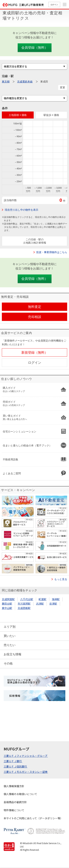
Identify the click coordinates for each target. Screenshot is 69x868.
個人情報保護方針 (14, 786)
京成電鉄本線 (25, 82)
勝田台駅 (7, 604)
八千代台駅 (27, 599)
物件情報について (14, 810)
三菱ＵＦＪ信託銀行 (16, 766)
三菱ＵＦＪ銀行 (13, 761)
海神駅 (56, 599)
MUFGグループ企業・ (23, 681)
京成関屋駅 (8, 599)
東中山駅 (7, 608)
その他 (8, 663)
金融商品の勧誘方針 (15, 802)
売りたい (10, 645)
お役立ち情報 (13, 654)
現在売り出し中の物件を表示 (22, 210)
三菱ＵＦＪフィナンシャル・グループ (26, 756)
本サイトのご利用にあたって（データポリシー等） (33, 818)
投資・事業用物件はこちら (52, 252)
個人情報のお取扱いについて (20, 794)
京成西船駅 (24, 608)
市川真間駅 (24, 604)
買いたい (10, 636)
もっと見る (61, 579)
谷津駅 (53, 604)
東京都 (6, 82)
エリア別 (10, 627)
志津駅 (40, 604)
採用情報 (15, 696)
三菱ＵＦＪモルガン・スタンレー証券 (26, 772)
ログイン (54, 5)
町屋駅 (43, 599)
